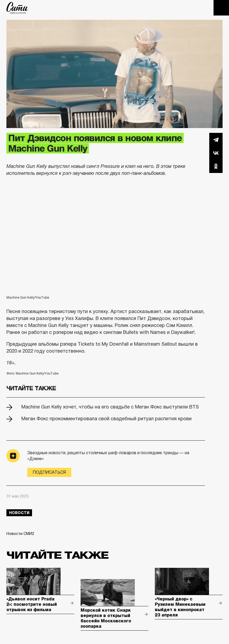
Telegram (216, 140)
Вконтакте (216, 153)
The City (17, 8)
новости (19, 513)
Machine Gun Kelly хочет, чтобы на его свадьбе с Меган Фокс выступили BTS (110, 407)
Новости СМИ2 (20, 534)
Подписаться (49, 472)
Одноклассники (216, 166)
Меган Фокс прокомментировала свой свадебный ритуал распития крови (106, 419)
